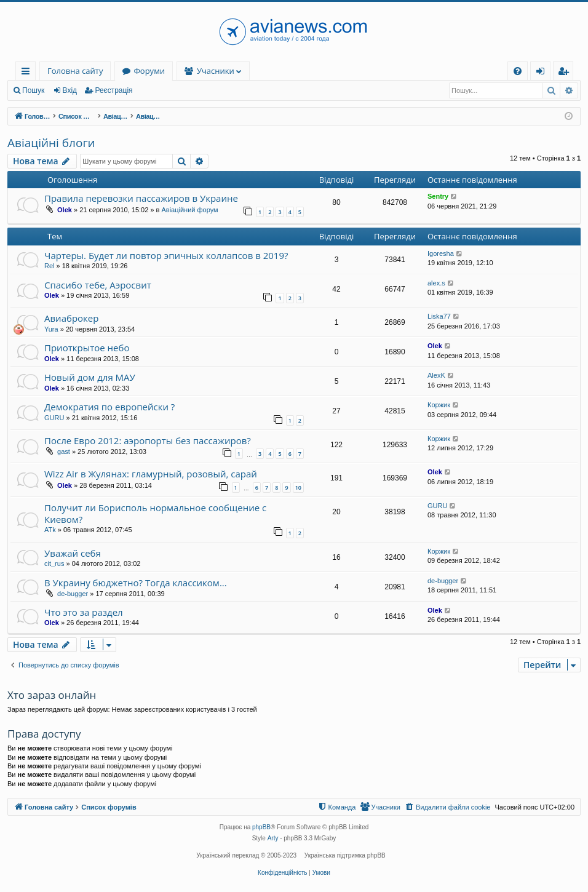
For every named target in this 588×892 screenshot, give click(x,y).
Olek (65, 210)
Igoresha (441, 253)
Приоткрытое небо (87, 348)
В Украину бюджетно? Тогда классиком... (136, 583)
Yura (51, 329)
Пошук (33, 90)
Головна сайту (75, 71)
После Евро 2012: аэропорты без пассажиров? (148, 440)
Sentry (438, 196)
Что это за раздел (84, 612)
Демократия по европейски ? (109, 407)
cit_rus (54, 563)
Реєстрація (113, 90)
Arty (273, 838)
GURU (54, 418)
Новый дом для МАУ (90, 377)
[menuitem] (518, 71)
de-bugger (73, 594)
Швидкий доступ (28, 73)
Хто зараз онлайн (52, 695)
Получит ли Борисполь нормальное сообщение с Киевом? (155, 513)
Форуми (149, 71)
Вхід (70, 90)
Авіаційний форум (189, 210)
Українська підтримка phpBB (345, 855)
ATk (50, 530)
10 (298, 488)
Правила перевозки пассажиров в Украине (141, 198)
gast (64, 452)
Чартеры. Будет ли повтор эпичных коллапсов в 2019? (166, 255)
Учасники (216, 71)
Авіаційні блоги (51, 143)
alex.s (436, 283)
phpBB (261, 827)
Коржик (439, 405)
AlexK (436, 375)
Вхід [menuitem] (544, 73)
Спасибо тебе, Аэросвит (98, 285)
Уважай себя (73, 553)
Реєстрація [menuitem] (566, 73)
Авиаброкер (71, 318)
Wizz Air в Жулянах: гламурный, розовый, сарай (151, 474)
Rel (50, 266)
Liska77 (439, 316)
